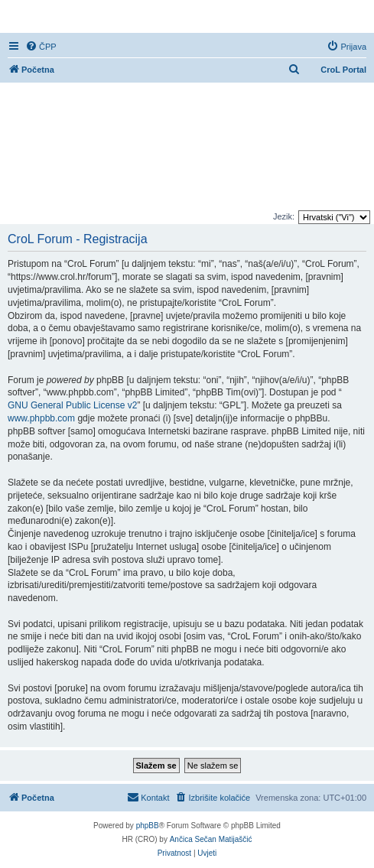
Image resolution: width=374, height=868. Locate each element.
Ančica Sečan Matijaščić (211, 839)
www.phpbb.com (41, 418)
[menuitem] (41, 47)
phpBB (148, 826)
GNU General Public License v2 (72, 405)
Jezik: (284, 216)
